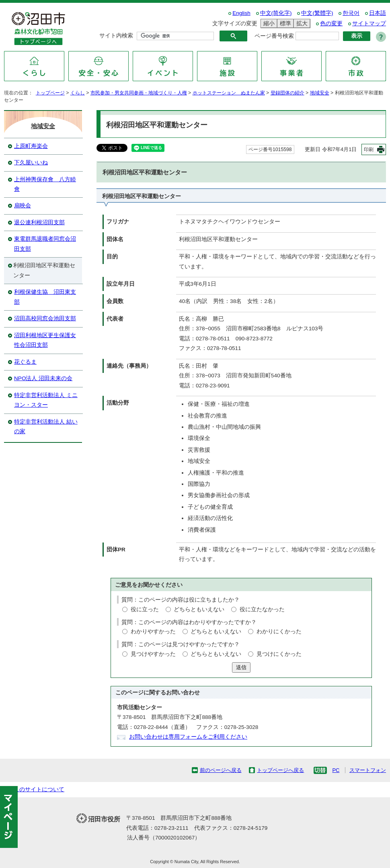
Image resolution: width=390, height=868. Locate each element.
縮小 (268, 24)
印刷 (369, 149)
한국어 (351, 13)
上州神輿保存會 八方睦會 (45, 184)
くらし (78, 93)
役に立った (145, 609)
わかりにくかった (279, 632)
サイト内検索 (116, 36)
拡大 (301, 24)
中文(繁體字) (317, 13)
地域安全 (320, 93)
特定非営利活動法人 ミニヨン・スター (46, 400)
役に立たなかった (262, 609)
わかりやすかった (153, 632)
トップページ (50, 93)
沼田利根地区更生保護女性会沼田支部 (45, 340)
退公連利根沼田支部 (39, 222)
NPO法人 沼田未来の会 (43, 378)
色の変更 (331, 24)
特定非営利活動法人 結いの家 (46, 427)
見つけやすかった (153, 654)
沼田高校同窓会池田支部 (45, 318)
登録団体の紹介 (287, 93)
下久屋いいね (31, 163)
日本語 (378, 13)
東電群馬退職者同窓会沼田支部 (45, 244)
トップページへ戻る (280, 770)
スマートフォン (368, 770)
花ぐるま (25, 362)
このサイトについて (39, 789)
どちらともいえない (199, 609)
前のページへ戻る (221, 770)
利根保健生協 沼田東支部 (45, 297)
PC (336, 770)
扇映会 (23, 206)
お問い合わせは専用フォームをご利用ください (188, 737)
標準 (284, 24)
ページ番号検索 (274, 36)
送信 (241, 667)
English (241, 13)
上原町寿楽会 (31, 146)
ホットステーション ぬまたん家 (229, 93)
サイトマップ (369, 24)
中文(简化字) (276, 13)
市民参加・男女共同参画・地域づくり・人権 (139, 93)
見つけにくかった (279, 654)
